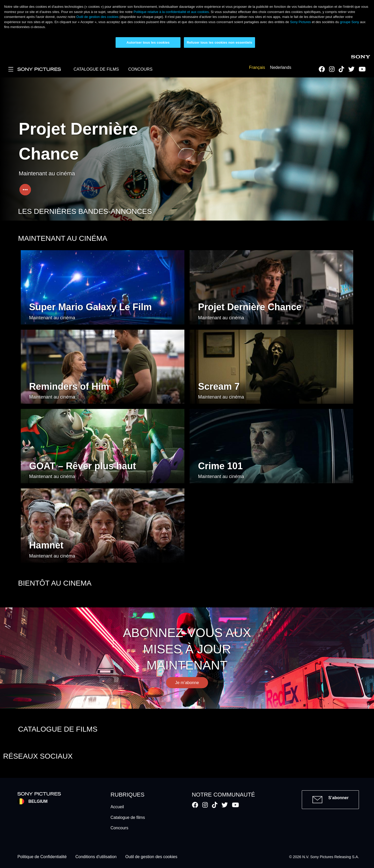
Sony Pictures (300, 22)
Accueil (117, 807)
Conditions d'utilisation (96, 857)
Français (257, 67)
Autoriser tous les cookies (148, 42)
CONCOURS (140, 69)
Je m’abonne (187, 683)
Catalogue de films (128, 817)
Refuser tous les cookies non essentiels (219, 42)
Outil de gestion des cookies (98, 17)
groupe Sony (350, 22)
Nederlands (281, 67)
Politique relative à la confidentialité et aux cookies (171, 12)
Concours (119, 828)
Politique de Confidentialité (42, 857)
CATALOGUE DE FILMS (96, 69)
